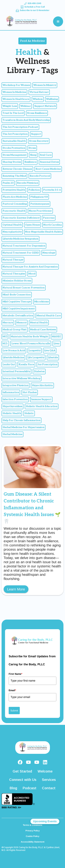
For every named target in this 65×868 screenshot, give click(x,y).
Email (12, 690)
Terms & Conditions (33, 825)
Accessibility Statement (33, 842)
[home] (20, 21)
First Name (15, 674)
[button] (58, 21)
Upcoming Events (45, 821)
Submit (14, 711)
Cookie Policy (33, 836)
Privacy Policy (33, 831)
